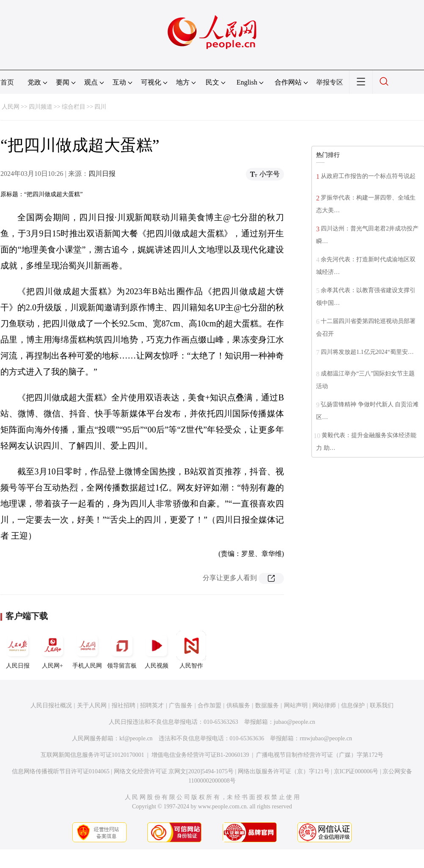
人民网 (11, 107)
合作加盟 (209, 705)
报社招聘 (124, 705)
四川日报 (102, 174)
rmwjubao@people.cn (326, 738)
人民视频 (157, 650)
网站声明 (296, 705)
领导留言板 (122, 650)
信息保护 (353, 705)
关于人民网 (92, 705)
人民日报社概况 (51, 705)
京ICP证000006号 (356, 771)
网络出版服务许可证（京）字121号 (284, 771)
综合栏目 (74, 107)
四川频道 (41, 107)
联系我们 (382, 705)
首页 (7, 82)
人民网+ (52, 650)
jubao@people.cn (295, 722)
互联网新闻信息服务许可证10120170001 (92, 755)
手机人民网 (87, 650)
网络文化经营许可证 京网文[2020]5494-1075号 (174, 771)
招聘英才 (152, 705)
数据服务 (267, 705)
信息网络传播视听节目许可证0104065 (61, 771)
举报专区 (330, 82)
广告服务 (181, 705)
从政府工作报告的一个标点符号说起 (368, 176)
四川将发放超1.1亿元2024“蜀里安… (367, 352)
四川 (100, 107)
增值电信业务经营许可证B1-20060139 (200, 755)
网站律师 (324, 705)
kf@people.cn (136, 738)
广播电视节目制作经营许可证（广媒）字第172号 (320, 755)
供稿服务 (238, 705)
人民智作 (191, 650)
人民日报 (18, 650)
